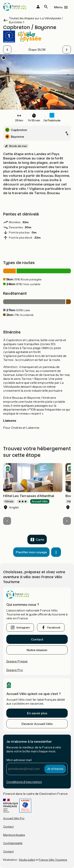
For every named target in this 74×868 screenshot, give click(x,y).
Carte (40, 539)
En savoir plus (37, 713)
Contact (37, 639)
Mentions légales (14, 835)
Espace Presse (17, 661)
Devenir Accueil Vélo (37, 724)
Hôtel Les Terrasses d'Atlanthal (29, 496)
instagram (23, 627)
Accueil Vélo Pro (14, 818)
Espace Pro (15, 670)
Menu (58, 7)
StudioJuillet (27, 860)
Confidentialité (13, 843)
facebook (54, 627)
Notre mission (37, 650)
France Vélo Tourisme (53, 860)
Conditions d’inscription (24, 782)
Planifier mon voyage (31, 552)
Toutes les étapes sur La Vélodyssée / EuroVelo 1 (36, 20)
